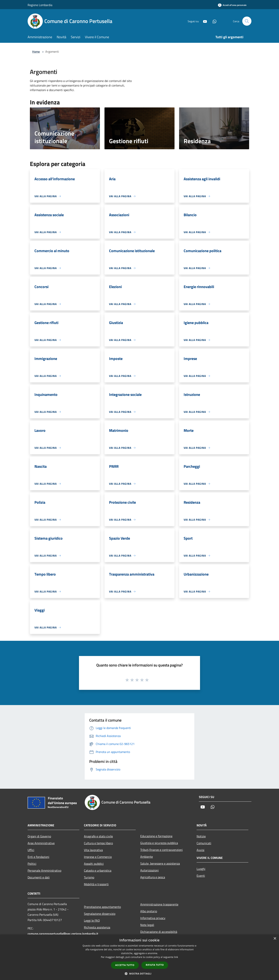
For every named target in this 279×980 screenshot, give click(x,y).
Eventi (201, 876)
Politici (32, 864)
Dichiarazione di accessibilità (159, 932)
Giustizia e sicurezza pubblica (159, 843)
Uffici (31, 850)
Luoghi (201, 869)
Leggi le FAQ (92, 920)
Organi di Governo (39, 836)
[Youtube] (203, 21)
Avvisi (200, 850)
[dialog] (139, 957)
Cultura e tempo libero (98, 843)
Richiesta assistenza (97, 927)
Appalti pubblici (94, 864)
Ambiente (147, 857)
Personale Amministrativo (44, 870)
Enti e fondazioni (38, 857)
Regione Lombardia (40, 5)
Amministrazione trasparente (159, 904)
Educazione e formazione (156, 836)
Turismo (89, 877)
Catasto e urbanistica (98, 870)
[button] (139, 974)
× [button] (275, 939)
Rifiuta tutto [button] (155, 965)
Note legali (147, 925)
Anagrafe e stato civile (98, 836)
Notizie (201, 836)
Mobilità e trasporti (96, 884)
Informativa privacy (153, 918)
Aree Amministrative (41, 843)
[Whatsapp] (213, 21)
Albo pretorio (149, 911)
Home (36, 52)
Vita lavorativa (93, 850)
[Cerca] (247, 21)
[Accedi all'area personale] (232, 5)
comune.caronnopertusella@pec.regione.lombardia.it (63, 934)
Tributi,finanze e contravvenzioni (161, 850)
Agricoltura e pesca (153, 877)
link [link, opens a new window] (176, 957)
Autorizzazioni (149, 870)
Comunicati (204, 843)
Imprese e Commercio (98, 857)
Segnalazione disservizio (100, 914)
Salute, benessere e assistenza (160, 863)
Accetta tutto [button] (125, 965)
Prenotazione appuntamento (102, 907)
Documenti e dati (39, 877)
